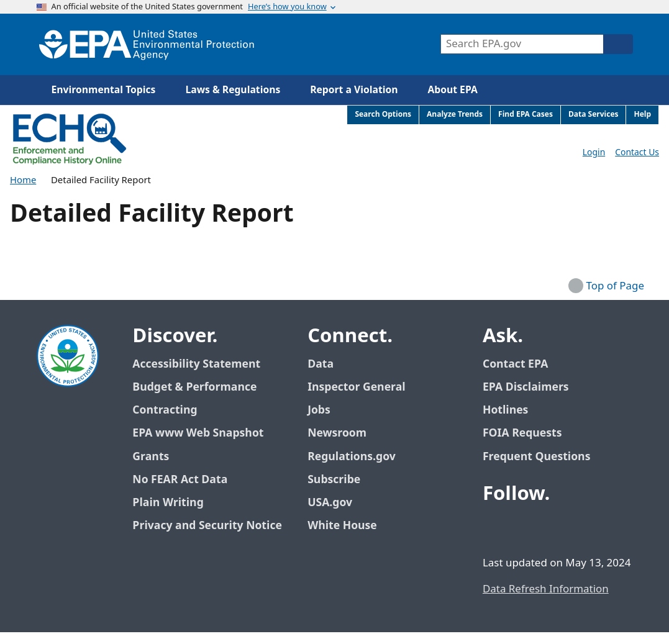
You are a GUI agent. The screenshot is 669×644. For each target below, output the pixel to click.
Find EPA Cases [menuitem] (526, 115)
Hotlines (505, 410)
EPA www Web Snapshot (198, 433)
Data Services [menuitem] (594, 115)
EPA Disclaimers (526, 387)
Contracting (165, 410)
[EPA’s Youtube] (555, 528)
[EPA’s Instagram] (585, 528)
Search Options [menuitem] (383, 115)
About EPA (453, 90)
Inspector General (357, 387)
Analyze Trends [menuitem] (455, 115)
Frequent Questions (536, 457)
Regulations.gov (358, 457)
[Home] (147, 44)
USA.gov (337, 503)
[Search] (618, 44)
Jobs (319, 410)
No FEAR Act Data (180, 480)
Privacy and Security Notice (207, 526)
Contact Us (637, 152)
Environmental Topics (104, 90)
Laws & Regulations (233, 90)
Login (594, 152)
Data (321, 364)
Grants (151, 457)
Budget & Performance (194, 387)
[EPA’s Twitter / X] (525, 528)
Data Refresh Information (546, 589)
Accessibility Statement (196, 364)
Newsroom (337, 433)
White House (349, 526)
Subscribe (334, 480)
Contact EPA (515, 364)
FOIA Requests (522, 433)
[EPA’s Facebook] (495, 528)
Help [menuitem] (642, 115)
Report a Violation (354, 90)
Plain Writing (168, 503)
